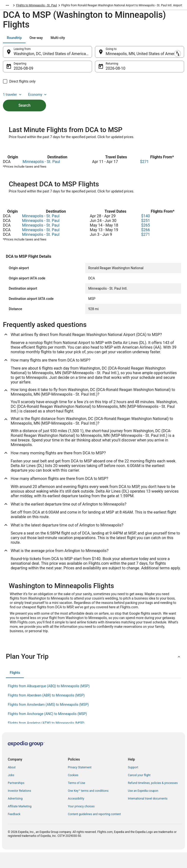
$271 (144, 177)
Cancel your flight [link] (139, 791)
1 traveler (13, 97)
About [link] (12, 783)
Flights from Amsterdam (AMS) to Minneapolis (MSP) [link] (48, 720)
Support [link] (133, 783)
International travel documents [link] (148, 814)
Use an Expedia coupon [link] (143, 806)
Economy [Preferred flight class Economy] (38, 97)
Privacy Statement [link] (80, 783)
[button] (93, 672)
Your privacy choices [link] (81, 822)
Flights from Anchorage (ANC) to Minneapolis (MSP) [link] (47, 729)
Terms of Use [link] (77, 799)
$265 (146, 241)
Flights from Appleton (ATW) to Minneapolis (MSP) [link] (46, 739)
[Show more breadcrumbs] (7, 6)
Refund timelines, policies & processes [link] (153, 799)
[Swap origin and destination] (95, 54)
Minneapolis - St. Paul (41, 177)
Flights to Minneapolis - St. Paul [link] (37, 6)
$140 (146, 232)
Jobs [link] (11, 791)
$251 (146, 236)
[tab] (14, 40)
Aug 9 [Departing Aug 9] (19, 71)
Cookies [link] (73, 791)
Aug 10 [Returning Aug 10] (112, 71)
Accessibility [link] (76, 814)
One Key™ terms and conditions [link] (88, 806)
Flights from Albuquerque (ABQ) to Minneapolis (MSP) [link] (49, 702)
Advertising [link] (15, 814)
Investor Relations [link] (19, 806)
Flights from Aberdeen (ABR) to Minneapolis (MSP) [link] (46, 711)
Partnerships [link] (16, 799)
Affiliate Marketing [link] (20, 822)
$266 (146, 245)
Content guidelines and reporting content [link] (94, 830)
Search (25, 108)
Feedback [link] (14, 830)
